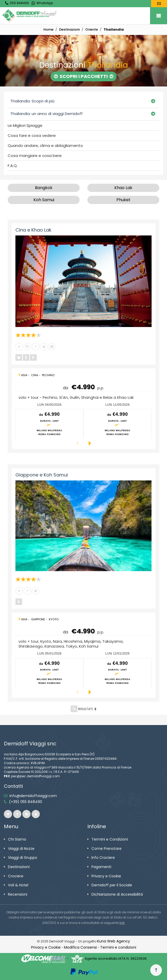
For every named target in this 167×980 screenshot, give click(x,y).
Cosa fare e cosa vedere (32, 136)
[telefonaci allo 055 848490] (26, 802)
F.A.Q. (13, 166)
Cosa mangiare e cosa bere (35, 156)
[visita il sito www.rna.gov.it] (122, 923)
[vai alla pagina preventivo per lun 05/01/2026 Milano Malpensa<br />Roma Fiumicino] (49, 673)
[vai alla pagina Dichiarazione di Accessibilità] (117, 894)
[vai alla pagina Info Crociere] (103, 858)
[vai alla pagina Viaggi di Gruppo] (23, 858)
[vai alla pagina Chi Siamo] (17, 839)
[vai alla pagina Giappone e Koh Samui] (83, 526)
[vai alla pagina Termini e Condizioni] (110, 839)
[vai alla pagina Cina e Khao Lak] (83, 281)
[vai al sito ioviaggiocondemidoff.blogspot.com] (36, 814)
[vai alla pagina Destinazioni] (69, 29)
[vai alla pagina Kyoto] (54, 619)
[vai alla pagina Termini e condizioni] (118, 947)
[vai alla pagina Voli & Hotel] (18, 885)
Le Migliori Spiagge (25, 126)
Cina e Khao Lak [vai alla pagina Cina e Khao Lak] (33, 230)
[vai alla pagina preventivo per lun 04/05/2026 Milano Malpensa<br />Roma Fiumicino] (49, 424)
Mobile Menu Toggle (159, 16)
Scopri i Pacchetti (84, 76)
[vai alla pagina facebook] (17, 814)
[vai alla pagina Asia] (24, 375)
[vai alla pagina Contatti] (159, 4)
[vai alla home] (48, 29)
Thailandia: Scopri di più (32, 101)
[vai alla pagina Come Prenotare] (106, 849)
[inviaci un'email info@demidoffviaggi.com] (33, 796)
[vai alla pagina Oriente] (92, 29)
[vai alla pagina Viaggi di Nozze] (21, 849)
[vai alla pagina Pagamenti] (101, 867)
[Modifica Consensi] (80, 947)
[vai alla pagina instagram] (26, 814)
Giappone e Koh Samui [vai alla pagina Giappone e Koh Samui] (42, 475)
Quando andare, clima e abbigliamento (45, 146)
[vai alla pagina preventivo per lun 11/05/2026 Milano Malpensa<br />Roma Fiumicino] (118, 424)
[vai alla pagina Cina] (35, 375)
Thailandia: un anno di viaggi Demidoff (47, 114)
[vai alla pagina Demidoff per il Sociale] (112, 885)
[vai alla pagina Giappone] (38, 619)
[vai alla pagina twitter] (8, 814)
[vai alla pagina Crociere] (16, 876)
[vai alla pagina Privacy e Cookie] (106, 876)
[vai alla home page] (85, 16)
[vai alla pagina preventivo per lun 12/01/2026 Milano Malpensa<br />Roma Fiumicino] (118, 673)
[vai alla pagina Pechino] (48, 375)
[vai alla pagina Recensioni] (18, 894)
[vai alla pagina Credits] (114, 941)
